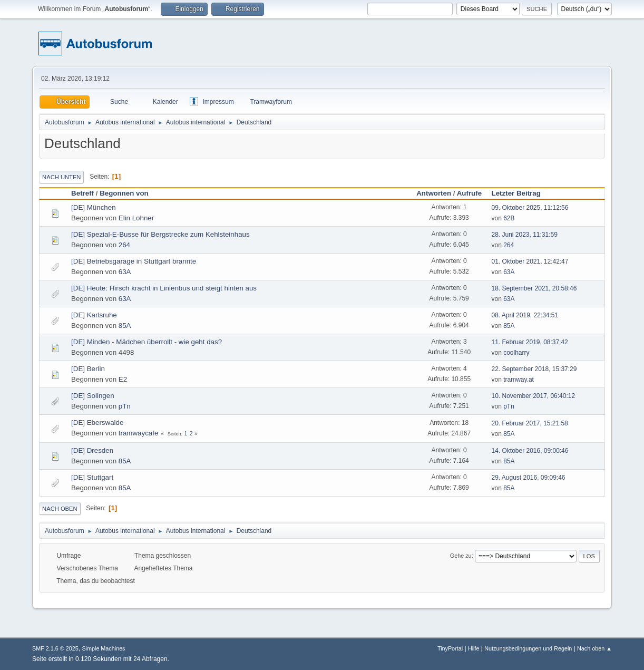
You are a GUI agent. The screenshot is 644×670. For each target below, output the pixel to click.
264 (124, 245)
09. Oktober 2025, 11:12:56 (530, 208)
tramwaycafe (139, 433)
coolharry (516, 353)
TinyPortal (450, 648)
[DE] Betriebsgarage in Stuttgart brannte (134, 261)
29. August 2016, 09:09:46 (529, 478)
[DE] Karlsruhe (94, 315)
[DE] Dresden (92, 450)
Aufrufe (469, 193)
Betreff (82, 193)
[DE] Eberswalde (97, 423)
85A (125, 326)
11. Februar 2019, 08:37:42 (530, 342)
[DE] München (93, 207)
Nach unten (61, 177)
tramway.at (519, 380)
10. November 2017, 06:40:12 (534, 396)
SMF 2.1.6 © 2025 (55, 648)
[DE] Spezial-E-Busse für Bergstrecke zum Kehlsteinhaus (160, 234)
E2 (123, 379)
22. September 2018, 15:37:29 (534, 369)
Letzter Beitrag (521, 193)
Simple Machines (103, 648)
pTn (125, 406)
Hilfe (474, 648)
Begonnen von (124, 193)
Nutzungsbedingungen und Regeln (528, 648)
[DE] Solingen (93, 396)
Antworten (434, 193)
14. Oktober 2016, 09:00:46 (530, 451)
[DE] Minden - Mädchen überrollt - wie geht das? (147, 342)
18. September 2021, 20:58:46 (534, 288)
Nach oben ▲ (594, 648)
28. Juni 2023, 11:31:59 (525, 235)
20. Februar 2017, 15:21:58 (530, 423)
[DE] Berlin (88, 369)
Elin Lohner (136, 218)
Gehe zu (461, 556)
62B (509, 218)
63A (125, 272)
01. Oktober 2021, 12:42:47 (530, 261)
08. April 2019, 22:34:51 (525, 315)
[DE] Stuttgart (92, 477)
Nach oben (60, 509)
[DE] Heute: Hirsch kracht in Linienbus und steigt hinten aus (164, 288)
